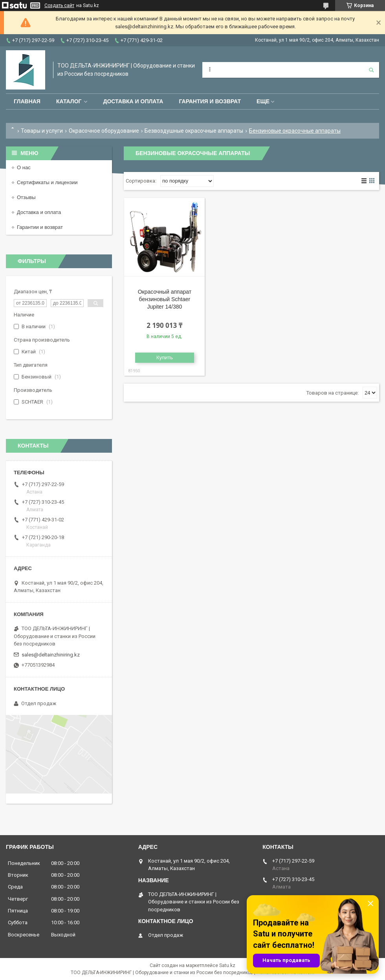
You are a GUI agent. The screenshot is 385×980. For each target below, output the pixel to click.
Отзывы (26, 197)
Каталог (69, 101)
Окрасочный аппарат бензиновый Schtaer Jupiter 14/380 (165, 299)
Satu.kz (227, 965)
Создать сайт (59, 5)
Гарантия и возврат (210, 101)
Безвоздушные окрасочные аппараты (194, 131)
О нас (24, 167)
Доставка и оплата (133, 101)
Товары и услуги (42, 131)
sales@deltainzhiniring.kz (51, 655)
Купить (165, 357)
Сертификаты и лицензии (47, 182)
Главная (27, 101)
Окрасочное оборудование (104, 131)
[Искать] (371, 70)
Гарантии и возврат (40, 227)
